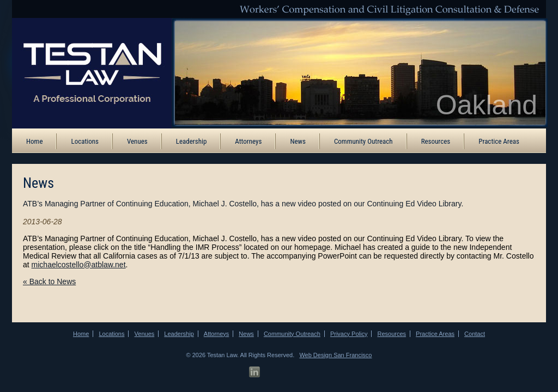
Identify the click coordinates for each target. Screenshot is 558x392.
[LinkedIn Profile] (254, 372)
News (298, 141)
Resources (436, 141)
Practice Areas (499, 141)
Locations (85, 141)
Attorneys (248, 141)
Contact (475, 334)
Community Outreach (363, 141)
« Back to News (49, 281)
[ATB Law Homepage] (84, 72)
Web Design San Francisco (335, 355)
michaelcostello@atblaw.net (79, 265)
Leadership (192, 141)
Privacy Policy (349, 334)
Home (34, 141)
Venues (137, 141)
